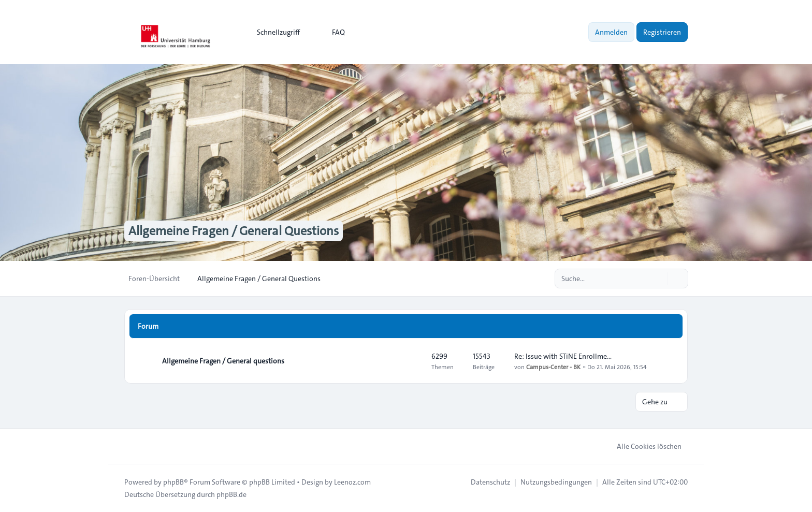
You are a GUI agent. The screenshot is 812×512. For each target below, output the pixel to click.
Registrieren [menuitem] (662, 32)
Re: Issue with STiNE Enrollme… (563, 356)
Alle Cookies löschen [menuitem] (642, 446)
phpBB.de (231, 494)
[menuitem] (274, 32)
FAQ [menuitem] (332, 32)
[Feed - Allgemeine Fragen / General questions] (414, 361)
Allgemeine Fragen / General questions (223, 361)
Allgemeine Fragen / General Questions (234, 231)
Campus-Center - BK (553, 367)
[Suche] (659, 279)
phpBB (173, 482)
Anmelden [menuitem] (611, 32)
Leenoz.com (352, 482)
